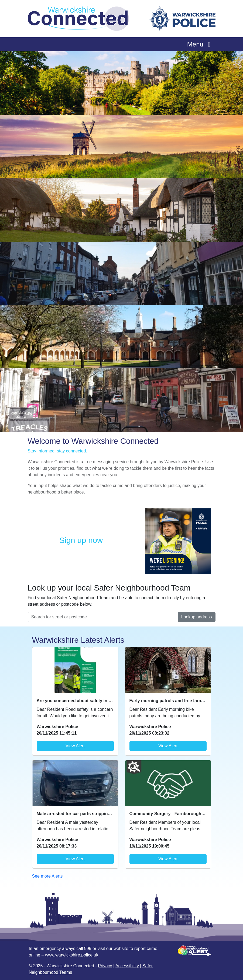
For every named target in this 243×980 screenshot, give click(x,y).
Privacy (105, 966)
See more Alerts (47, 876)
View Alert (75, 746)
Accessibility (127, 966)
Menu (200, 44)
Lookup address (197, 617)
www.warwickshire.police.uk (72, 955)
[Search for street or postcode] (103, 617)
